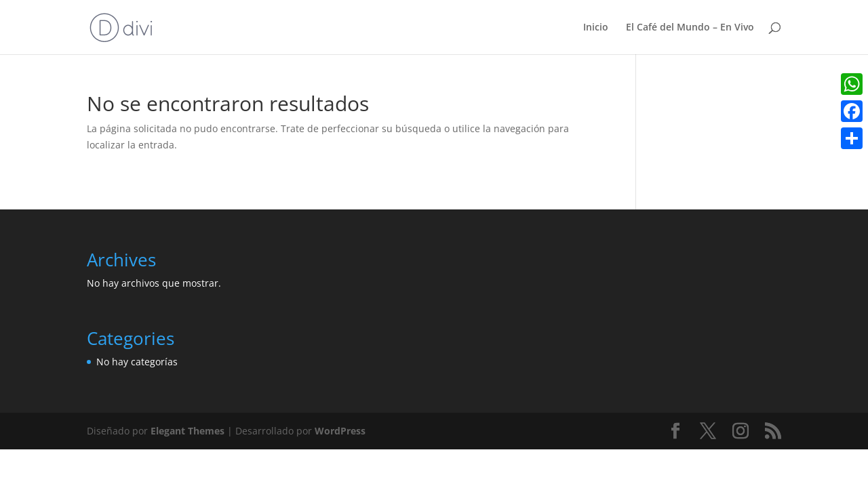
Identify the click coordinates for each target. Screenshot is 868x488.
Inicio (596, 28)
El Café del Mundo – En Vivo (690, 28)
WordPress (340, 431)
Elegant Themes (188, 431)
